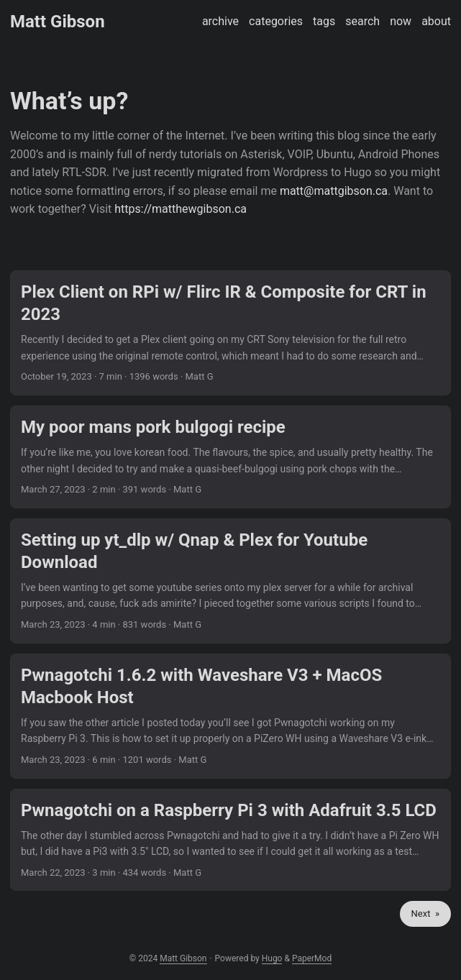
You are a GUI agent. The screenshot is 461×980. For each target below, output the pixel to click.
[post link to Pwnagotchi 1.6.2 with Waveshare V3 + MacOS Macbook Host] (230, 716)
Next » (425, 913)
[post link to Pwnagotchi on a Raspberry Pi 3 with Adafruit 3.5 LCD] (230, 840)
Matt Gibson (58, 22)
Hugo (272, 958)
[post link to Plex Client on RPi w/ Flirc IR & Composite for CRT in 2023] (230, 333)
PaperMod (312, 958)
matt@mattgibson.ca (334, 191)
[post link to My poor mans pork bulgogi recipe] (230, 457)
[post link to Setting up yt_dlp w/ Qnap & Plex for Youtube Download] (230, 581)
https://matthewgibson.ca (181, 209)
